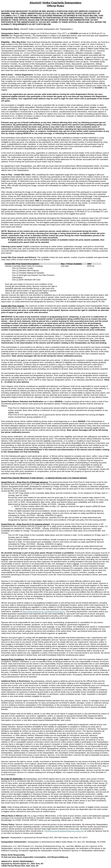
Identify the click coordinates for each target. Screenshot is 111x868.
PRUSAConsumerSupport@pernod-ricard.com (64, 831)
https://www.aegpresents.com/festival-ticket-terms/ (44, 612)
